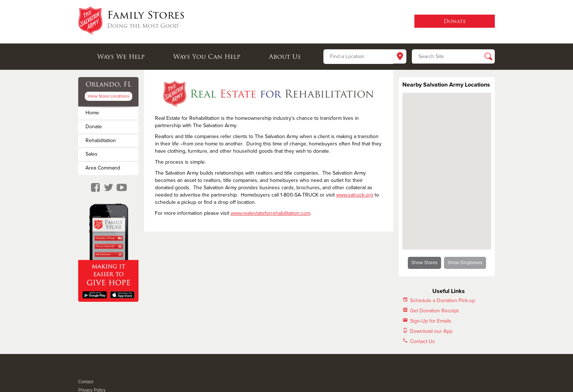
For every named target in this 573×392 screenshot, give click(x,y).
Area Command (103, 168)
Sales (92, 154)
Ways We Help (121, 57)
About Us (285, 57)
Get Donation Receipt (434, 311)
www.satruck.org (355, 195)
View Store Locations (109, 96)
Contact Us (422, 341)
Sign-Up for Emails (431, 321)
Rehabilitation (101, 140)
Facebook (82, 372)
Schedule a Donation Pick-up (443, 300)
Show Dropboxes (465, 263)
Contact (86, 382)
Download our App (431, 331)
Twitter (91, 372)
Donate (94, 127)
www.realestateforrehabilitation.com (270, 213)
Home (92, 113)
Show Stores (424, 263)
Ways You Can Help (207, 57)
